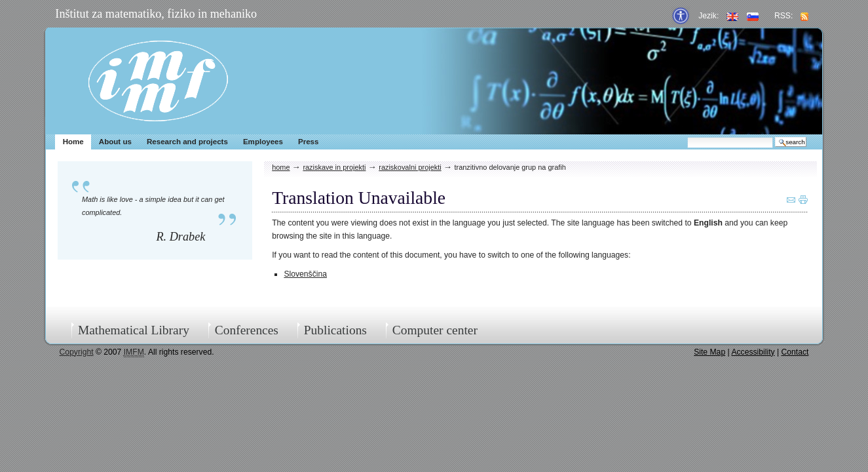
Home (73, 142)
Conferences (247, 330)
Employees (263, 142)
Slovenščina (305, 274)
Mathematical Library (134, 330)
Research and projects (187, 142)
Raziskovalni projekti (410, 167)
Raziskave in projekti (334, 167)
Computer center (435, 330)
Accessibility (753, 352)
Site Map (709, 352)
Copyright (77, 352)
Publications (335, 330)
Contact (795, 352)
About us (115, 142)
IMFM (158, 81)
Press (308, 142)
